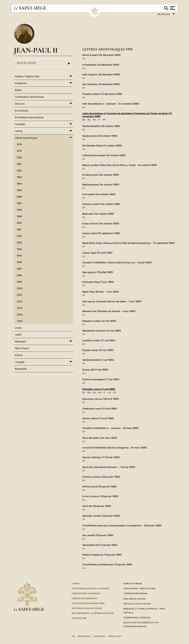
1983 (19, 177)
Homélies (20, 124)
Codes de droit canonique (86, 593)
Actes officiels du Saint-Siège (88, 603)
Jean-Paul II (36, 50)
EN (84, 120)
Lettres (19, 131)
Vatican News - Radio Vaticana (139, 588)
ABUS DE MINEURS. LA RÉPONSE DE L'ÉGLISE (93, 613)
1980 (19, 157)
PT (104, 120)
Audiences (21, 83)
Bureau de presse (133, 584)
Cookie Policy (100, 636)
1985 (19, 190)
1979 (19, 151)
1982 (19, 171)
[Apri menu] (172, 8)
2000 (20, 288)
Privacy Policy (115, 636)
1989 (19, 216)
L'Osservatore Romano (135, 593)
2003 (20, 308)
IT (99, 120)
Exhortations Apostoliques (29, 117)
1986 (19, 197)
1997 (19, 269)
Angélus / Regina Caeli (27, 76)
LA (84, 58)
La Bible (76, 584)
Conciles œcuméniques (84, 598)
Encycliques (22, 111)
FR (94, 120)
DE (84, 393)
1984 (19, 184)
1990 (19, 223)
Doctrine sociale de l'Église (87, 608)
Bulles (18, 90)
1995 (19, 256)
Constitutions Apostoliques (30, 97)
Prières (19, 355)
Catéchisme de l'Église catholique (90, 588)
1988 (19, 210)
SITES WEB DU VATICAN (134, 599)
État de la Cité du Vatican (137, 604)
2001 (19, 295)
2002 (20, 301)
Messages (20, 341)
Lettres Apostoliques (26, 138)
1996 (19, 262)
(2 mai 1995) (99, 389)
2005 (20, 321)
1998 (19, 275)
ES (89, 120)
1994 (19, 249)
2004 (20, 315)
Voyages (20, 362)
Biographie (43, 63)
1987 (19, 203)
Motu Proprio (22, 348)
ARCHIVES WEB (79, 618)
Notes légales (84, 636)
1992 (19, 236)
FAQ (73, 636)
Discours (20, 104)
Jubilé (18, 335)
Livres (18, 328)
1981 (19, 164)
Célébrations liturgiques (137, 618)
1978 (19, 144)
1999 (19, 282)
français (164, 15)
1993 (19, 243)
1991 (19, 229)
